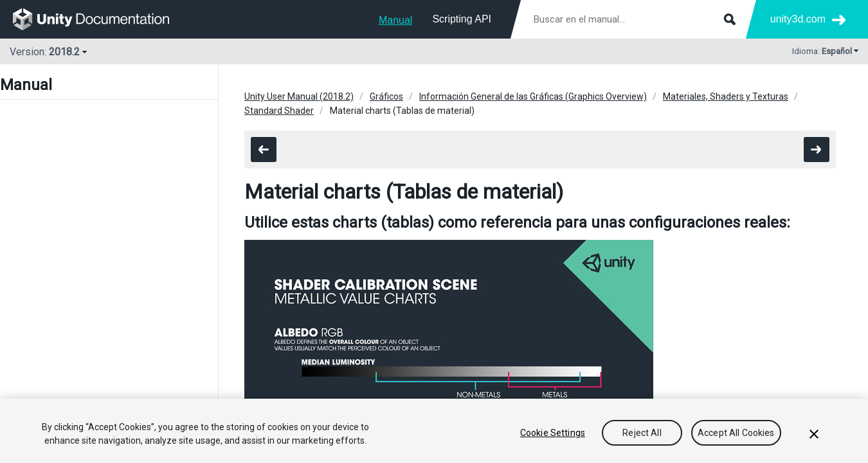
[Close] (814, 434)
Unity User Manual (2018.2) (299, 96)
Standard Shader (279, 111)
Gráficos (386, 96)
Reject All (642, 433)
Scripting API (462, 19)
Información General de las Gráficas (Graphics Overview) (533, 96)
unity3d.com (798, 19)
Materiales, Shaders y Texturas (726, 96)
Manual (395, 20)
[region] (434, 431)
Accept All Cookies (736, 433)
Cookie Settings (553, 433)
